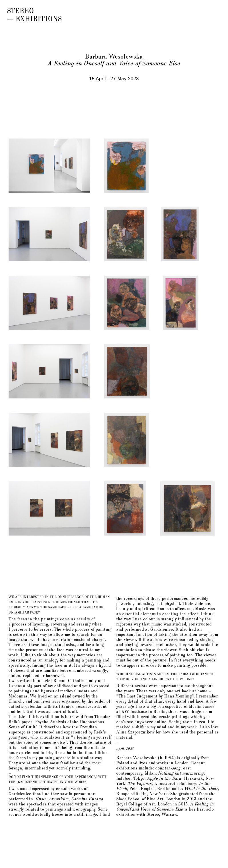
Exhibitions (40, 18)
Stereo (22, 10)
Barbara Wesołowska (114, 56)
